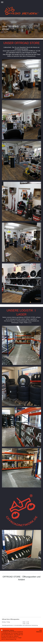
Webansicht (39, 632)
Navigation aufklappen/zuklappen (21, 2)
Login (40, 630)
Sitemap (12, 630)
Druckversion (5, 630)
